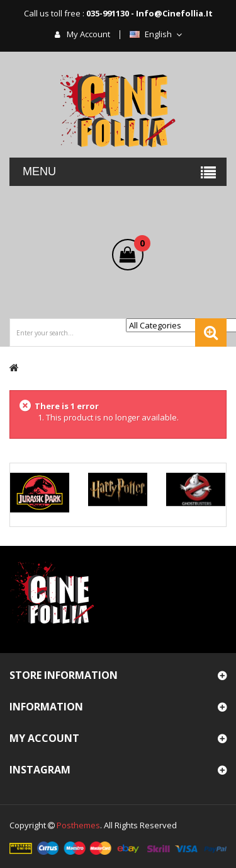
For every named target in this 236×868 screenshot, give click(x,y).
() (139, 245)
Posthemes (78, 825)
